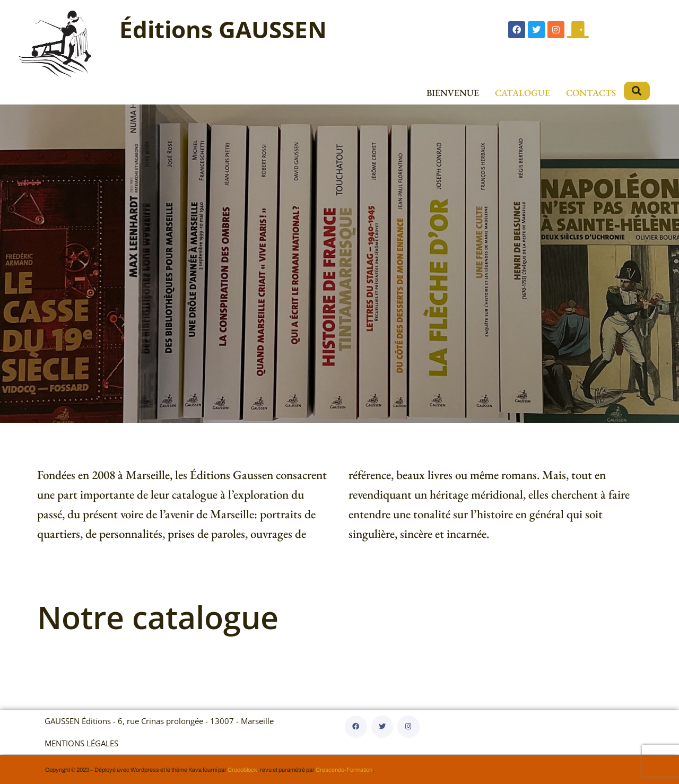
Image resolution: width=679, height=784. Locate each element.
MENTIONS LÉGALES (81, 743)
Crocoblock (242, 770)
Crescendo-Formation (344, 770)
